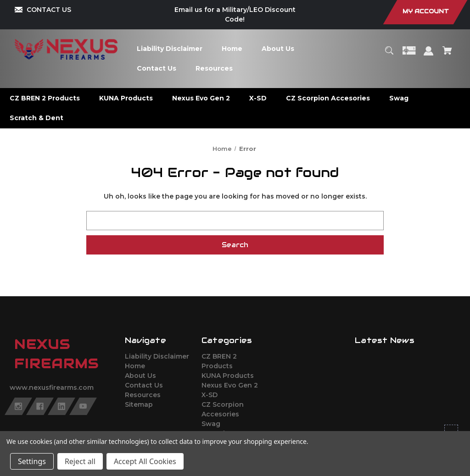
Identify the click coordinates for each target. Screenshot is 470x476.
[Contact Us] (157, 69)
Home (135, 366)
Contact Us (144, 385)
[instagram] (18, 406)
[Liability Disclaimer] (170, 49)
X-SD (210, 395)
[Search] (389, 55)
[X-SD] (258, 98)
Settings (32, 461)
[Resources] (214, 69)
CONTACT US (49, 10)
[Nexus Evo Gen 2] (201, 98)
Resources (143, 395)
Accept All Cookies (145, 461)
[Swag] (399, 98)
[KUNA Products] (126, 98)
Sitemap (139, 404)
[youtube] (83, 406)
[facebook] (40, 406)
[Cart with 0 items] (448, 55)
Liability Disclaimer (157, 356)
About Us (140, 376)
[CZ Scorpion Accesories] (328, 98)
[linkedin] (62, 406)
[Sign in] (429, 55)
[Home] (232, 49)
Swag (211, 424)
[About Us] (278, 49)
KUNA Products (228, 376)
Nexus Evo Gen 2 (230, 385)
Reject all (80, 461)
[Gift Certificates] (409, 55)
